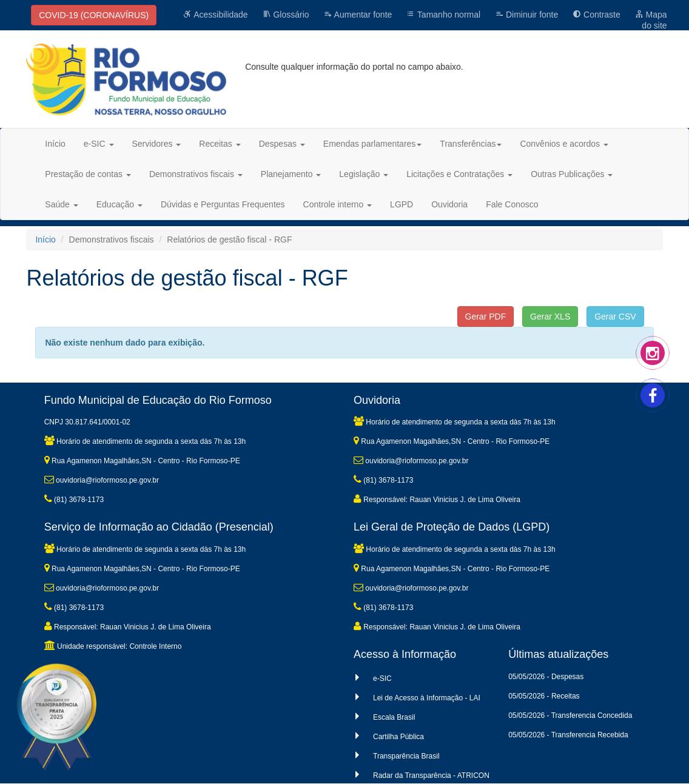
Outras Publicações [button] (572, 174)
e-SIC (382, 678)
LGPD (402, 204)
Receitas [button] (220, 144)
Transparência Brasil (406, 756)
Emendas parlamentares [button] (373, 144)
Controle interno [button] (338, 204)
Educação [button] (119, 204)
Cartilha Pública (398, 737)
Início (55, 144)
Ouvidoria (449, 204)
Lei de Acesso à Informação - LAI (427, 698)
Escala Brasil (394, 717)
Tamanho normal (443, 15)
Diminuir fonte (526, 15)
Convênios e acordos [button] (564, 144)
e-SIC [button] (99, 144)
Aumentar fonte (358, 15)
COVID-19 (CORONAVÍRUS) (94, 15)
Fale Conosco (512, 204)
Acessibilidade (216, 15)
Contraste (597, 15)
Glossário (286, 15)
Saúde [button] (61, 204)
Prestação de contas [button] (88, 174)
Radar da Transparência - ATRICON (431, 776)
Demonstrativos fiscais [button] (196, 174)
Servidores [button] (157, 144)
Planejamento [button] (291, 174)
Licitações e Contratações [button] (459, 174)
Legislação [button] (364, 174)
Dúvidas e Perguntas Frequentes (223, 204)
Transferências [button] (471, 144)
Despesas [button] (282, 144)
